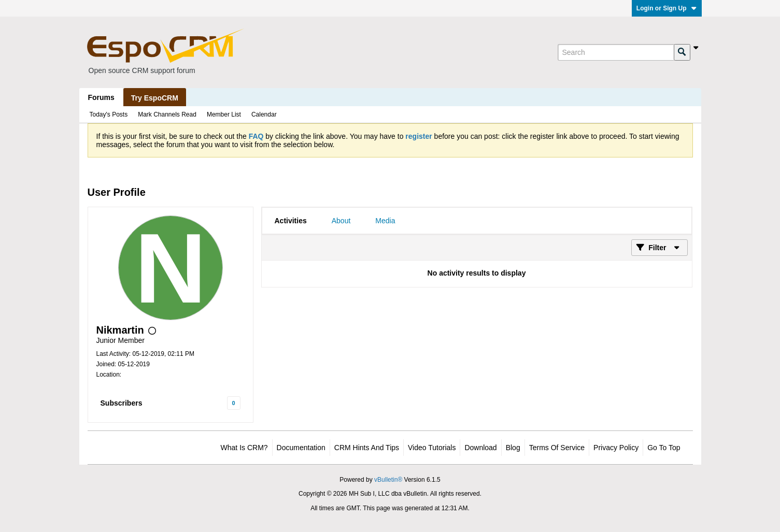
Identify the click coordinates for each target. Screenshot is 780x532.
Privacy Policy (616, 448)
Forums (101, 97)
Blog (513, 448)
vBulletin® (388, 480)
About (341, 221)
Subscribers (122, 403)
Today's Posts (109, 114)
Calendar (264, 114)
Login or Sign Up (667, 8)
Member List (224, 114)
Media (385, 221)
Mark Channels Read (167, 114)
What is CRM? (244, 448)
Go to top (664, 448)
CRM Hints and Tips (367, 448)
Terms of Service (557, 448)
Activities (291, 221)
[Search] (616, 52)
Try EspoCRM (155, 98)
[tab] (291, 221)
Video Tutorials (432, 448)
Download (480, 448)
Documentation (301, 448)
